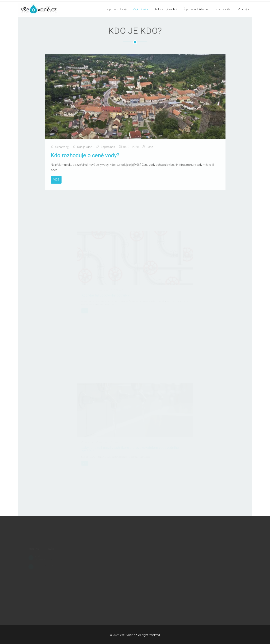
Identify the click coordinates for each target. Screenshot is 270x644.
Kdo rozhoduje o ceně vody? (86, 154)
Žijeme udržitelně (196, 9)
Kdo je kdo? (86, 146)
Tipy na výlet (223, 9)
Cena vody (64, 146)
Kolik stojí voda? (166, 9)
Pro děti (243, 9)
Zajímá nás (140, 9)
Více (58, 178)
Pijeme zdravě (117, 9)
